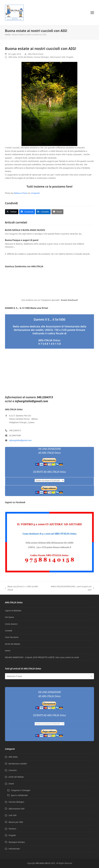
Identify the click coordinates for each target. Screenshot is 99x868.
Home (8, 35)
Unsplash (35, 193)
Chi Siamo (10, 617)
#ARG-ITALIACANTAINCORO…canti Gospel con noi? (71, 588)
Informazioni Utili (58, 57)
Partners (12, 829)
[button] (92, 13)
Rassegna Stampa (17, 842)
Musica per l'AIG (16, 822)
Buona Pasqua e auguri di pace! (22, 240)
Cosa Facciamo (12, 637)
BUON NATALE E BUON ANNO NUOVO (25, 230)
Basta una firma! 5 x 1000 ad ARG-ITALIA (22, 588)
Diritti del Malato (26, 57)
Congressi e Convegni (21, 790)
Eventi (11, 784)
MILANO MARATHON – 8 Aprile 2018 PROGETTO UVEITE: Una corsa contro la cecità (42, 657)
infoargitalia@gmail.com (20, 440)
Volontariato (14, 849)
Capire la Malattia (13, 611)
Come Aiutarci (11, 624)
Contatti (9, 631)
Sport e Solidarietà (19, 795)
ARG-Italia (13, 57)
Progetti (70, 57)
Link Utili (13, 815)
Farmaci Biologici (41, 57)
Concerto (13, 770)
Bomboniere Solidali (18, 764)
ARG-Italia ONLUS (43, 863)
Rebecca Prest (21, 193)
